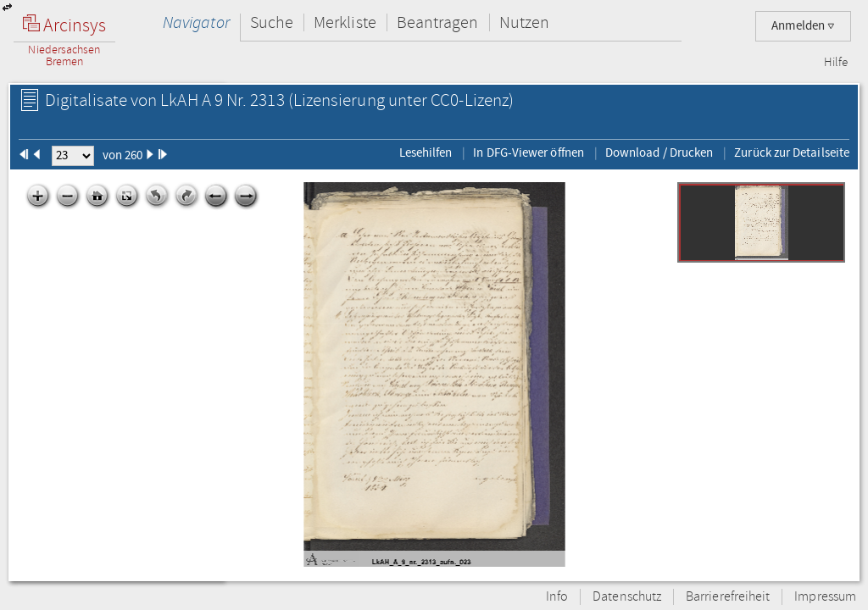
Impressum (825, 597)
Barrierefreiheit (728, 597)
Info (557, 597)
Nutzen (524, 22)
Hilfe (836, 63)
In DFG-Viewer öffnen (529, 152)
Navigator (196, 22)
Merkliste (345, 22)
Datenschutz (627, 597)
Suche (272, 22)
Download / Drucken (659, 152)
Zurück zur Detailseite (792, 152)
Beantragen (438, 22)
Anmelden (803, 26)
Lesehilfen (426, 152)
